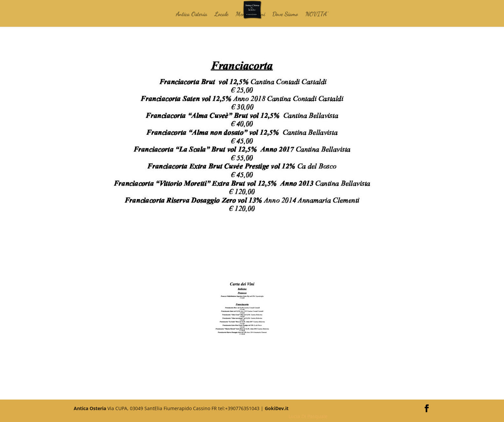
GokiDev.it (277, 408)
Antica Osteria (192, 15)
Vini (260, 15)
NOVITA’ (317, 15)
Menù (242, 15)
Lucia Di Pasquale (308, 416)
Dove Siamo (285, 15)
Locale (221, 15)
